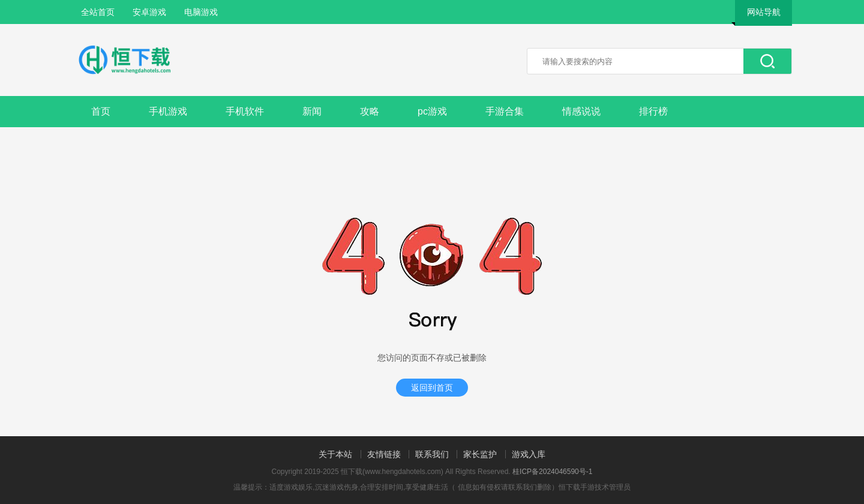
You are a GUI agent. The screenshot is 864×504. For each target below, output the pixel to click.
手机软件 (245, 111)
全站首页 (98, 12)
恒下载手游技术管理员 (595, 487)
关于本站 (335, 454)
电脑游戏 (201, 12)
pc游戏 (432, 111)
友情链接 (384, 454)
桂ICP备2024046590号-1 (552, 472)
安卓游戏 (149, 12)
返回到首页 (432, 388)
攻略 (370, 111)
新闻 (312, 111)
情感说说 (581, 111)
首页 (101, 111)
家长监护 (480, 454)
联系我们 (432, 454)
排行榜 (653, 111)
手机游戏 (168, 111)
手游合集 (505, 111)
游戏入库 (529, 454)
